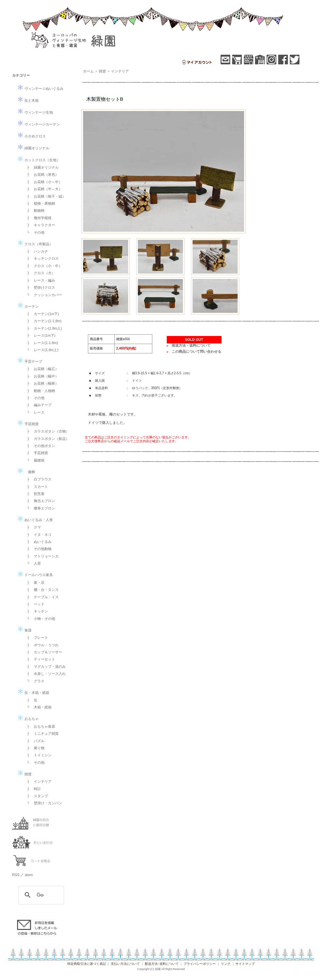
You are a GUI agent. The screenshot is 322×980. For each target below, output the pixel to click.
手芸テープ (30, 361)
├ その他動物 (38, 549)
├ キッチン (36, 611)
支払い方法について (125, 964)
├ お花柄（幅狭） (41, 383)
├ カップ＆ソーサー (43, 652)
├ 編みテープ (38, 405)
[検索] (40, 895)
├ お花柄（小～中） (43, 182)
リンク (226, 964)
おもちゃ (28, 719)
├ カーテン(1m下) (41, 314)
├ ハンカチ (36, 251)
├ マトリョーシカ (41, 556)
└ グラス (34, 681)
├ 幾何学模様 (38, 218)
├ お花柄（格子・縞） (45, 196)
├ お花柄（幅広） (41, 369)
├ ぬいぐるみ (38, 542)
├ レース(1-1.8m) (41, 343)
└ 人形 (32, 563)
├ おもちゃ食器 (39, 726)
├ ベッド (34, 604)
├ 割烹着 (34, 494)
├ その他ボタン (39, 446)
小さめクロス (31, 136)
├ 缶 (31, 700)
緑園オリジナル (33, 148)
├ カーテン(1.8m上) (43, 328)
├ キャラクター (39, 225)
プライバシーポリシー (200, 964)
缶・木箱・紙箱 (33, 693)
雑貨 (24, 774)
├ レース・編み (39, 280)
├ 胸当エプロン (39, 501)
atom (29, 875)
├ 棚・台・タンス (41, 590)
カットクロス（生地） (38, 160)
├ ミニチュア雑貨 (41, 733)
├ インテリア (38, 781)
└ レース (34, 412)
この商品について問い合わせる (196, 351)
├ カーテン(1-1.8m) (43, 321)
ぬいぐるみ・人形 (35, 520)
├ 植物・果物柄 (39, 203)
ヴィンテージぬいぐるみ (40, 89)
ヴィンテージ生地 (35, 112)
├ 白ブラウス (38, 479)
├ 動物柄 (34, 210)
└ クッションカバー (43, 295)
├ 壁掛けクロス (39, 287)
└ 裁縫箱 (34, 460)
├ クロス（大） (39, 273)
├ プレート (36, 638)
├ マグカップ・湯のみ (45, 667)
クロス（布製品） (35, 244)
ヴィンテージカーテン (38, 124)
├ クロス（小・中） (43, 266)
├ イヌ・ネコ (38, 535)
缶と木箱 (28, 100)
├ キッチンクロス (41, 258)
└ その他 (34, 232)
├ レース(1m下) (39, 335)
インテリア (120, 71)
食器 (24, 630)
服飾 (26, 472)
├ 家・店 (34, 583)
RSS (16, 875)
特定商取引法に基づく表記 (87, 964)
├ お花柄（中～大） (43, 189)
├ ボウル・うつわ (41, 645)
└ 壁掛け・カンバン (43, 803)
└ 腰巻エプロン (39, 508)
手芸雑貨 (28, 424)
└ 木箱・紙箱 (38, 707)
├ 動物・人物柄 (39, 391)
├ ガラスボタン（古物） (47, 431)
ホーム (88, 71)
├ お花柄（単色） (41, 174)
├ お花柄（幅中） (41, 376)
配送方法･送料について (162, 964)
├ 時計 (32, 789)
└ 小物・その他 (39, 619)
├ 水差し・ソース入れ (45, 674)
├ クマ (32, 527)
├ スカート (36, 487)
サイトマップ (245, 964)
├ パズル (34, 741)
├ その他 (34, 398)
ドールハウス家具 (35, 575)
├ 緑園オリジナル (41, 167)
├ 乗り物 (34, 748)
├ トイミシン (38, 755)
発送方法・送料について (191, 345)
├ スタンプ (36, 796)
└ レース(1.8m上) (41, 350)
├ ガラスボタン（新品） (47, 439)
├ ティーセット (39, 659)
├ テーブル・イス (41, 597)
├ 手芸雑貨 (36, 453)
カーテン (28, 306)
